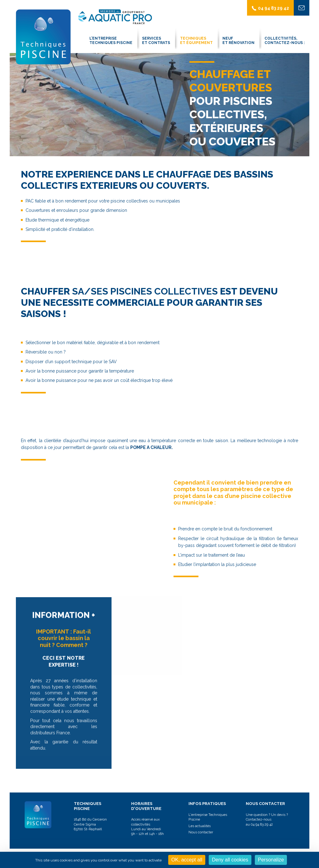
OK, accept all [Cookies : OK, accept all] (187, 860)
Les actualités (200, 826)
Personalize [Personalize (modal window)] (271, 860)
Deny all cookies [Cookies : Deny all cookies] (230, 860)
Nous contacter (201, 832)
